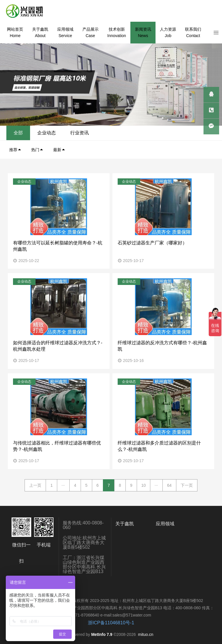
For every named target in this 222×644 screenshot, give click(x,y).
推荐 (15, 150)
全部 (138, 133)
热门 (37, 150)
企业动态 (166, 133)
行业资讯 (199, 133)
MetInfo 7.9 (102, 634)
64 (169, 485)
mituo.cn (146, 634)
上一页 (35, 485)
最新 (59, 150)
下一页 (187, 485)
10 (144, 485)
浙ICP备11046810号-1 (111, 623)
